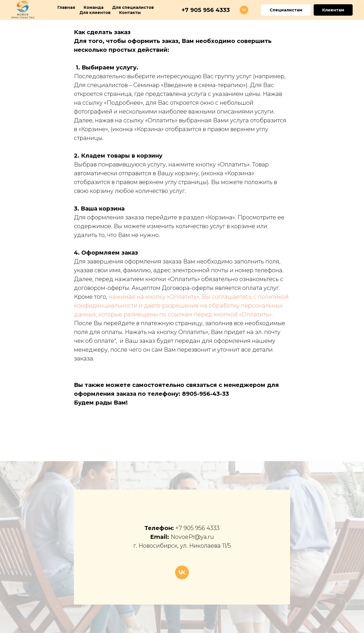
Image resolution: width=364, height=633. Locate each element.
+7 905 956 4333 (197, 528)
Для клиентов (95, 13)
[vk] (244, 10)
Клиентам (333, 10)
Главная (66, 7)
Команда (94, 7)
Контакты (130, 13)
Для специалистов (133, 7)
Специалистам (286, 10)
